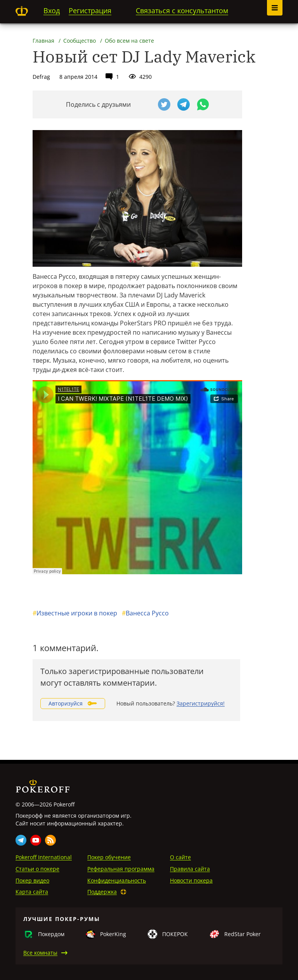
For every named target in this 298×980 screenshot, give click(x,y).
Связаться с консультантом (182, 10)
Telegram (21, 840)
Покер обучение (109, 857)
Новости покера (191, 880)
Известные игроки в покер (75, 613)
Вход (52, 10)
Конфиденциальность (117, 880)
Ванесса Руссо (145, 613)
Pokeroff (22, 11)
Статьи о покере (37, 869)
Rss (50, 840)
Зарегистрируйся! (201, 703)
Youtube (36, 840)
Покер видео (32, 880)
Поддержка (102, 892)
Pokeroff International (44, 857)
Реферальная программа (121, 869)
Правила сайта (190, 869)
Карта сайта (32, 892)
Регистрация (90, 10)
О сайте (180, 857)
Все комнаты (40, 953)
